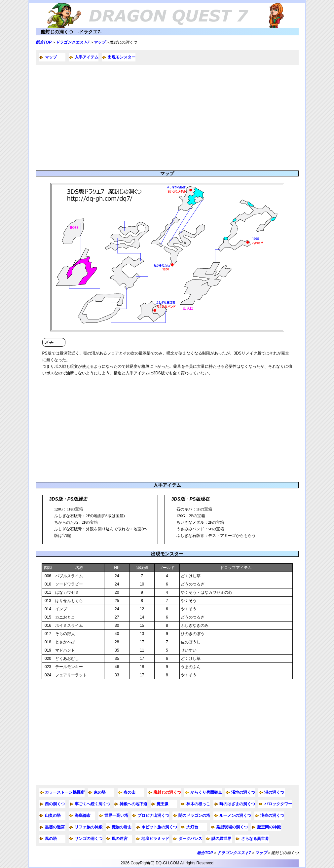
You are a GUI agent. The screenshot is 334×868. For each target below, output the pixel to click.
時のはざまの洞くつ (237, 804)
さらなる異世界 (255, 839)
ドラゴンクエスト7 (73, 42)
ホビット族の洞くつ (159, 827)
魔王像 (163, 804)
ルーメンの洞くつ (235, 815)
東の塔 (100, 792)
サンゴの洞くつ (89, 839)
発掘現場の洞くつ (232, 827)
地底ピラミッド (155, 839)
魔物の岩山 (122, 827)
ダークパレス (190, 839)
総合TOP (44, 42)
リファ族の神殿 (89, 827)
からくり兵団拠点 (206, 792)
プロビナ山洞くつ (153, 815)
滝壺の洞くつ (272, 815)
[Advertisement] (167, 118)
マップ (99, 42)
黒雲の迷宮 (55, 827)
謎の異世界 (221, 839)
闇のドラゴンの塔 (194, 815)
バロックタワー (278, 804)
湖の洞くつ (274, 792)
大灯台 (192, 827)
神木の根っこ (198, 804)
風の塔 (51, 839)
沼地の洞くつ (243, 792)
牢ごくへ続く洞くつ (93, 804)
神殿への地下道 (133, 804)
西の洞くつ (55, 804)
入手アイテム (87, 57)
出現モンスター (122, 57)
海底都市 (83, 815)
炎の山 (130, 792)
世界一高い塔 (116, 815)
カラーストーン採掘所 (65, 792)
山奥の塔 (53, 815)
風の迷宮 (120, 839)
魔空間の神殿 (269, 827)
